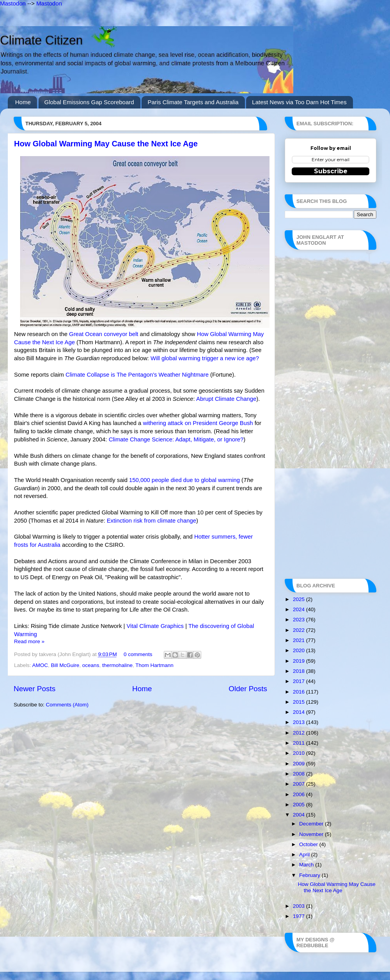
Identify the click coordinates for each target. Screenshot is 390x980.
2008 (300, 774)
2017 (300, 681)
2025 (300, 599)
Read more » (29, 641)
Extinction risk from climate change (152, 521)
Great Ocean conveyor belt (104, 334)
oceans (91, 665)
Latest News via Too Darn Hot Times (299, 102)
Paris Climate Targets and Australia (193, 102)
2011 (300, 743)
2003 (300, 906)
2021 (300, 640)
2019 (300, 661)
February (310, 875)
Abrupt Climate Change (226, 399)
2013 (300, 722)
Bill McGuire (65, 665)
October (309, 844)
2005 (300, 805)
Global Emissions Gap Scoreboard (89, 102)
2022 (300, 630)
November (312, 834)
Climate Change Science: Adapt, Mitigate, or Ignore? (176, 439)
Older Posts (248, 689)
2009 (300, 764)
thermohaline (117, 665)
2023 (300, 620)
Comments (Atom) (67, 705)
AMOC (40, 665)
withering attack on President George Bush (198, 423)
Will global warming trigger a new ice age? (205, 358)
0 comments (138, 654)
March (307, 865)
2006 (300, 794)
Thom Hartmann (154, 665)
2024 (300, 609)
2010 (300, 753)
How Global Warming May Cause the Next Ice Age (106, 144)
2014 (300, 712)
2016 (300, 692)
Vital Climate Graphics (155, 626)
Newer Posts (35, 689)
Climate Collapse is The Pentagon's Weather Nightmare (137, 375)
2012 (300, 733)
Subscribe (331, 171)
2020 (300, 650)
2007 (300, 784)
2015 (300, 702)
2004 (300, 815)
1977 (300, 916)
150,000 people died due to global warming (184, 480)
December (312, 824)
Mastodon (13, 3)
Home (23, 102)
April (305, 855)
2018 (300, 671)
